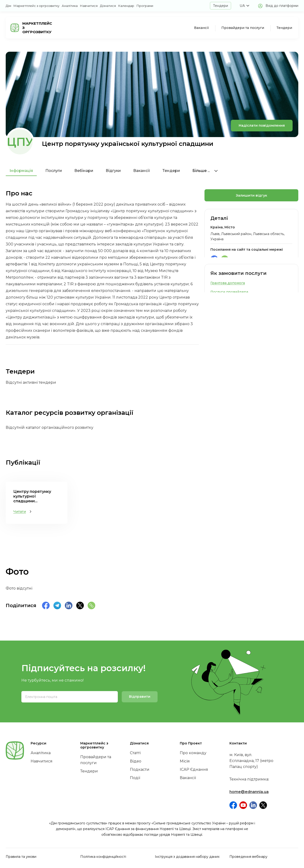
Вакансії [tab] (142, 171)
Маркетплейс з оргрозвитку (36, 6)
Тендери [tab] (171, 171)
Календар (126, 6)
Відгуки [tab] (113, 171)
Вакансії (202, 28)
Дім (8, 6)
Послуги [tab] (54, 171)
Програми (145, 6)
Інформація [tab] (21, 171)
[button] (244, 6)
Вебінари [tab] (84, 171)
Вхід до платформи (282, 6)
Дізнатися (108, 6)
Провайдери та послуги (243, 28)
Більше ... (205, 171)
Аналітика (70, 6)
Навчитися (89, 6)
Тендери (221, 6)
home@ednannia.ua (249, 792)
